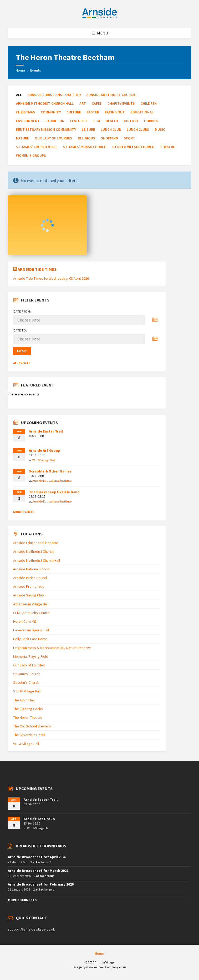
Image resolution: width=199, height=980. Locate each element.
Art (83, 103)
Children (149, 103)
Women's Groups (31, 155)
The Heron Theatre (28, 717)
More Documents (22, 900)
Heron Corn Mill (25, 621)
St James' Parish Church (85, 147)
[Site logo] (100, 17)
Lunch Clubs (138, 129)
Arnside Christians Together (54, 95)
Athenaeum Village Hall (31, 604)
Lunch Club (111, 129)
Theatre (167, 147)
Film (96, 121)
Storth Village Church (133, 147)
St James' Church (27, 674)
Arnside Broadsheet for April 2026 (37, 857)
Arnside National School (32, 569)
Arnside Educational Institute (52, 481)
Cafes (97, 103)
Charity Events (121, 103)
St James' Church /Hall (37, 147)
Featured (78, 121)
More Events (24, 512)
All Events (22, 363)
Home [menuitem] (99, 953)
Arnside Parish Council (30, 578)
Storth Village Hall (27, 691)
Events (36, 70)
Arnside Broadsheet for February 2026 (41, 884)
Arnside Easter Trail (46, 431)
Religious (86, 138)
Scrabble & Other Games (50, 471)
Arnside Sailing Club (29, 595)
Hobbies (151, 121)
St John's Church (26, 682)
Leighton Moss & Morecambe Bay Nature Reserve (52, 648)
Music (160, 129)
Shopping (109, 138)
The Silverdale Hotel (29, 735)
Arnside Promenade (29, 586)
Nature (22, 138)
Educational (142, 112)
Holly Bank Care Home (30, 639)
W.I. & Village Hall (44, 460)
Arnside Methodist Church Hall (45, 103)
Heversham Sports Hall (31, 630)
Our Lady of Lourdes (53, 138)
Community (51, 112)
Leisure (88, 129)
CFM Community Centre (31, 613)
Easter (93, 112)
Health (112, 121)
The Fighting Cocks (28, 709)
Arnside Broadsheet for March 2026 (38, 871)
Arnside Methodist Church (111, 95)
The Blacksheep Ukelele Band (54, 492)
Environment (28, 121)
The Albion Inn (24, 700)
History (131, 121)
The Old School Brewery (32, 726)
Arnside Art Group (45, 450)
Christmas (25, 112)
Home (20, 70)
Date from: (22, 311)
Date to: (20, 330)
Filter (22, 351)
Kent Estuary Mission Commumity (46, 129)
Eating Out (115, 112)
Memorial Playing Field (31, 656)
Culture (74, 112)
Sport (129, 138)
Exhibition (55, 121)
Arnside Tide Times (37, 269)
